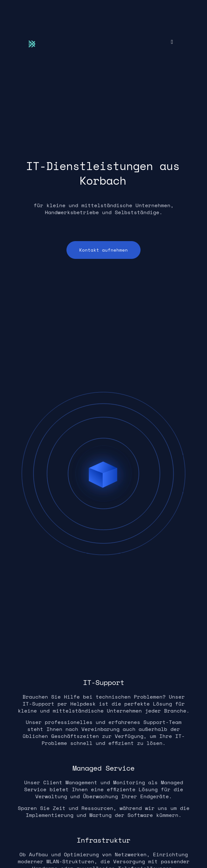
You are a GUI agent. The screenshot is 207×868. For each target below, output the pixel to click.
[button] (172, 42)
